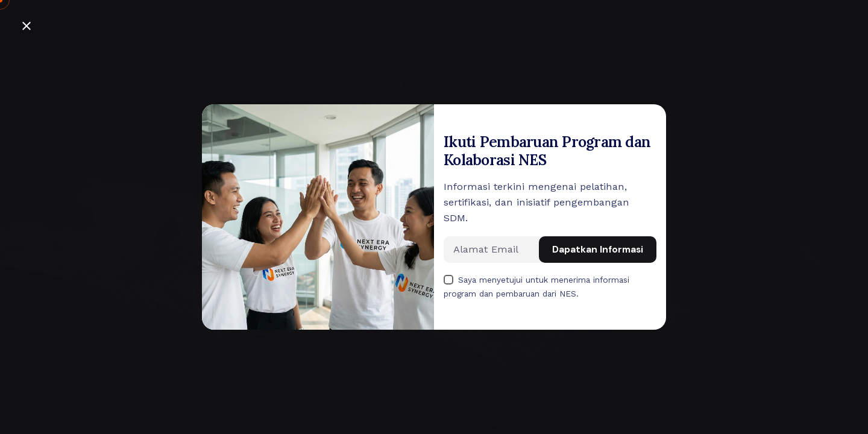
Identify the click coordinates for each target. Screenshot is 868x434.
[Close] (27, 26)
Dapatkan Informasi (598, 250)
